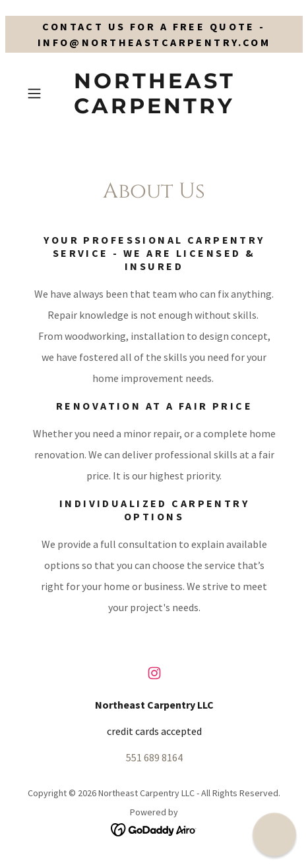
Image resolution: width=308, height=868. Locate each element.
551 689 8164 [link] (154, 757)
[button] (41, 94)
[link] (154, 94)
